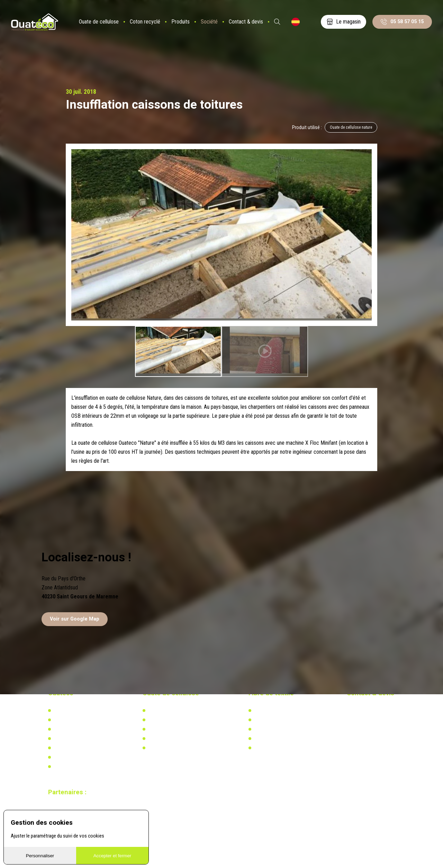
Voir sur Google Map (75, 620)
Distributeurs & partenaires (80, 740)
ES (298, 26)
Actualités (264, 721)
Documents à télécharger (78, 749)
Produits (183, 26)
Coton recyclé (148, 26)
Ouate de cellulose (102, 26)
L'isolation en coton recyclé (281, 711)
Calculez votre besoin (169, 749)
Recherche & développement (176, 740)
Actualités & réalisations (173, 721)
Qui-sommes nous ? (73, 711)
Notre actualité (68, 721)
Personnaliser (40, 856)
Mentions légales (70, 768)
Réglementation (164, 730)
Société (212, 26)
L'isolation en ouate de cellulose (180, 711)
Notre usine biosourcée (77, 730)
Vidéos (60, 758)
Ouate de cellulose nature (349, 128)
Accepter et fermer (112, 856)
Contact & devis (249, 26)
